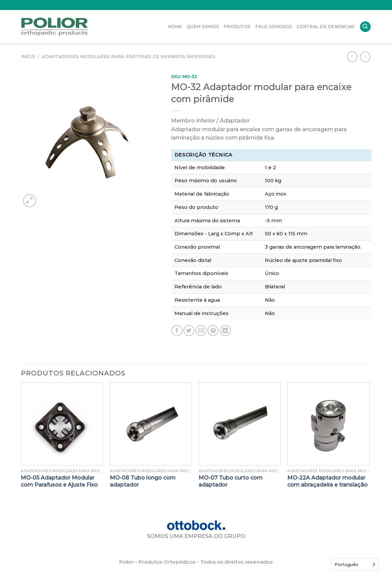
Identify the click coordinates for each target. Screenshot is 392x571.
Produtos (237, 27)
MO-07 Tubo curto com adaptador (231, 481)
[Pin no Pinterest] (213, 331)
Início (28, 56)
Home (175, 27)
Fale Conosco (274, 27)
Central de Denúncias (326, 27)
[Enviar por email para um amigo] (201, 331)
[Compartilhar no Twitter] (189, 331)
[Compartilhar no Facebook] (177, 331)
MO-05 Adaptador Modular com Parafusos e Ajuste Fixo (59, 481)
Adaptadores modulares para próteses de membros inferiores (129, 56)
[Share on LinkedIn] (225, 331)
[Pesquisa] (365, 27)
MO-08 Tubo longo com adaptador (143, 481)
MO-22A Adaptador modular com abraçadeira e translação (327, 481)
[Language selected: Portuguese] (355, 564)
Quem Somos (203, 27)
